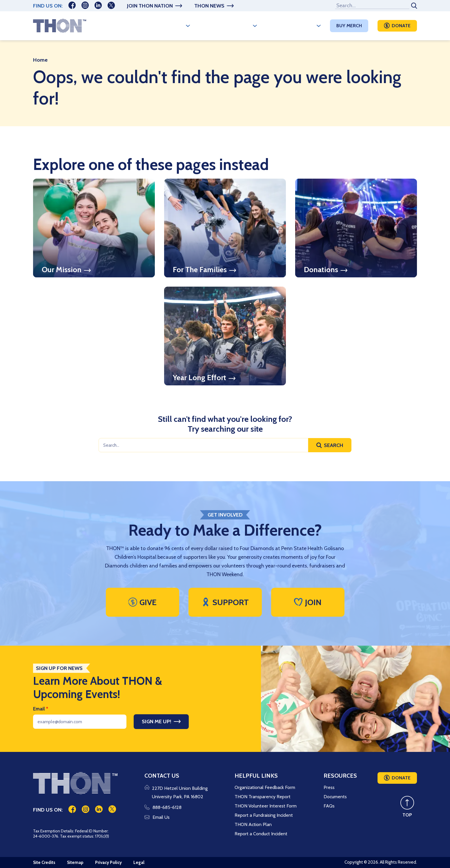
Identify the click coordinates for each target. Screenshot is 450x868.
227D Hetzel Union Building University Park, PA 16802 (180, 793)
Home (40, 60)
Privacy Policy (108, 862)
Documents (335, 797)
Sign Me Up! (157, 721)
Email (41, 709)
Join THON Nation (150, 6)
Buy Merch (349, 26)
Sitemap (75, 862)
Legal (139, 862)
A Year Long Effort (225, 25)
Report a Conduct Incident (261, 834)
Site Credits (44, 862)
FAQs (329, 806)
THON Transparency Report (263, 797)
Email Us (157, 817)
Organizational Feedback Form (265, 787)
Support (225, 602)
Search (334, 445)
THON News (209, 6)
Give (142, 602)
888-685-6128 (163, 807)
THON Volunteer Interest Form (266, 806)
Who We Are (168, 25)
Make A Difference (291, 25)
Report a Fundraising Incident (264, 815)
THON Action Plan (253, 824)
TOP (407, 815)
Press (329, 787)
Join (308, 602)
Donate (401, 26)
